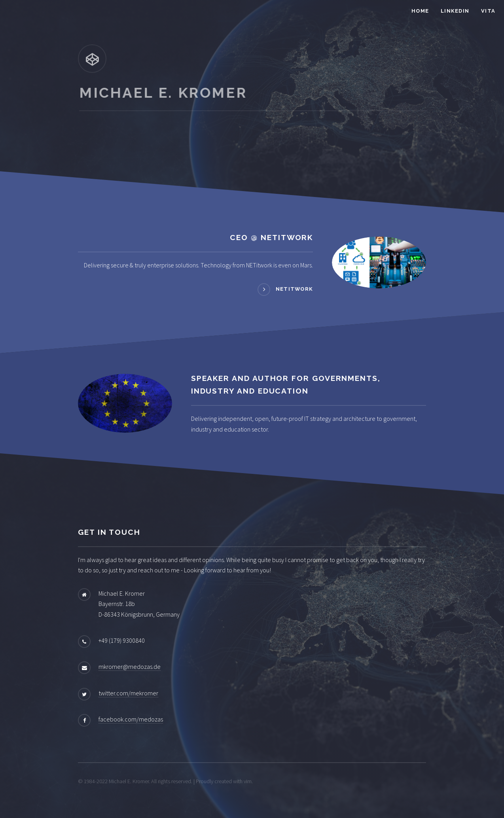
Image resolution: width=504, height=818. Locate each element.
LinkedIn (455, 11)
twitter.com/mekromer (128, 693)
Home (420, 11)
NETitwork (295, 289)
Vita (488, 11)
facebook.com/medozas (131, 719)
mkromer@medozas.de (130, 667)
